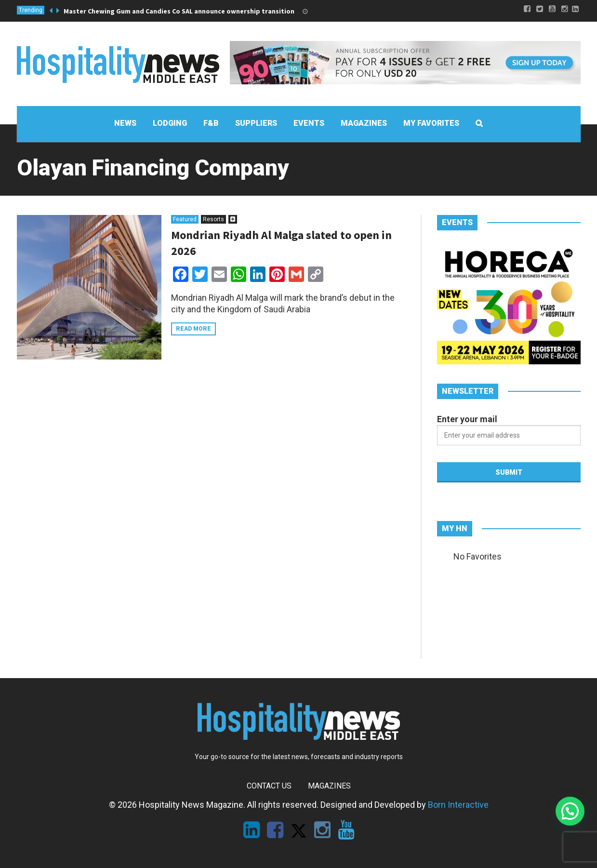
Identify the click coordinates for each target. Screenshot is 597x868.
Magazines (329, 786)
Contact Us (269, 786)
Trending (31, 10)
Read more (193, 329)
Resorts (213, 219)
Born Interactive (458, 805)
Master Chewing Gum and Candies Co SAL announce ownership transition (179, 11)
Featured (185, 219)
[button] (570, 811)
